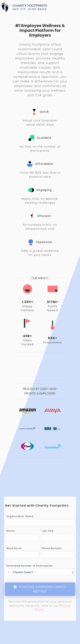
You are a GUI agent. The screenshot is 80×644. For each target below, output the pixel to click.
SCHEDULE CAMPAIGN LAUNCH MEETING (40, 589)
